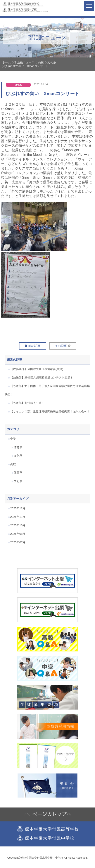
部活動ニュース (24, 62)
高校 (41, 62)
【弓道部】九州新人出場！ (27, 403)
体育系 (18, 447)
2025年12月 (18, 508)
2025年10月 (18, 525)
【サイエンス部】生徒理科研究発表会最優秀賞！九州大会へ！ (50, 411)
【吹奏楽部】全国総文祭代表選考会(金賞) (37, 369)
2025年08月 (18, 534)
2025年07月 (18, 542)
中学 (13, 439)
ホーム (6, 62)
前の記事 (34, 346)
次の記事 (61, 346)
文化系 (52, 62)
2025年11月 (18, 517)
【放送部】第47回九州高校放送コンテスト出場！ (42, 378)
